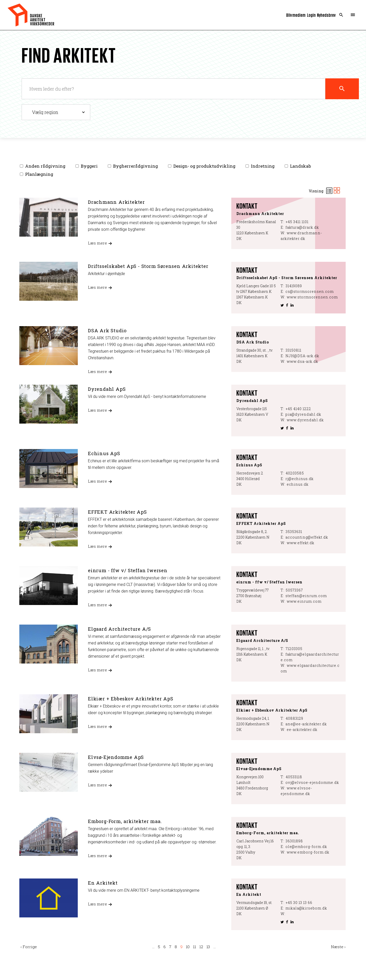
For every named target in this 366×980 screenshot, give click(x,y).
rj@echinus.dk (300, 479)
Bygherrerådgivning (135, 166)
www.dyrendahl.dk (305, 420)
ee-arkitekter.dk (302, 730)
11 (194, 947)
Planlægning (39, 174)
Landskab (300, 166)
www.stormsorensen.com (312, 297)
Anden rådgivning (45, 166)
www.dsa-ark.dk (302, 361)
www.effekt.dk (301, 543)
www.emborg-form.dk (308, 852)
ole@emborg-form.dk (306, 847)
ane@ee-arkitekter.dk (306, 724)
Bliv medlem (296, 15)
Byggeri (89, 166)
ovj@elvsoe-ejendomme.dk (312, 782)
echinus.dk (298, 484)
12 (201, 947)
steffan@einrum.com (306, 596)
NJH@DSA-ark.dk (302, 356)
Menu (353, 15)
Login (311, 15)
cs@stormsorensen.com (310, 291)
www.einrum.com (304, 601)
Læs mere (97, 243)
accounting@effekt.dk (307, 537)
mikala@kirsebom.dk (306, 908)
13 (208, 947)
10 (188, 947)
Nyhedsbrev (326, 15)
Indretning (263, 166)
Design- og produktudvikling (204, 166)
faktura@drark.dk (302, 227)
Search (341, 15)
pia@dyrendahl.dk (303, 414)
